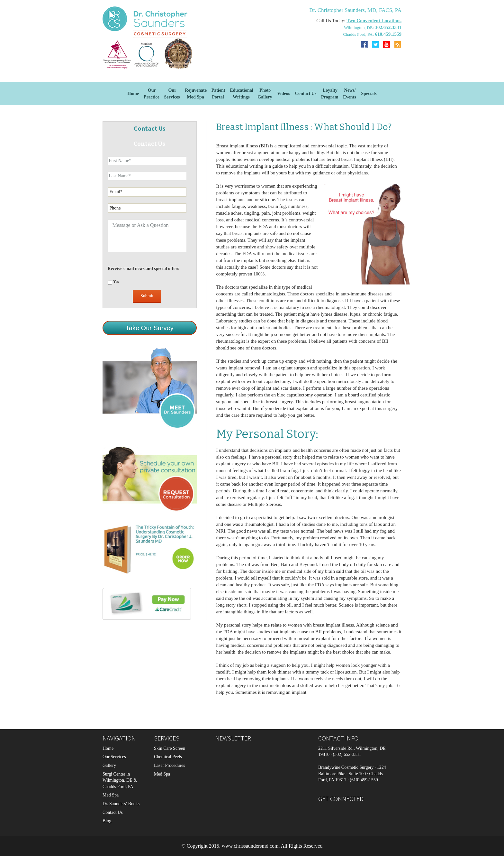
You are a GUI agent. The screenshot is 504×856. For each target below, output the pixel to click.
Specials (369, 93)
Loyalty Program (330, 94)
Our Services (114, 757)
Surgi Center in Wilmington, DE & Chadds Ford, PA (120, 780)
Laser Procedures (170, 765)
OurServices (172, 94)
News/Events (349, 94)
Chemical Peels (168, 757)
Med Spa (111, 795)
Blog (107, 821)
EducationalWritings (241, 94)
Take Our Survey (150, 328)
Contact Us (306, 93)
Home (133, 93)
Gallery (109, 765)
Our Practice (152, 94)
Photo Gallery (265, 94)
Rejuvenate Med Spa (196, 94)
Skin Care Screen (170, 748)
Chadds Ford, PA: (359, 34)
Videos (283, 93)
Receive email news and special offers (144, 269)
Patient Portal (218, 94)
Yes (116, 282)
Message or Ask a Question (147, 236)
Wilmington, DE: (360, 28)
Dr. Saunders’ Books (121, 804)
